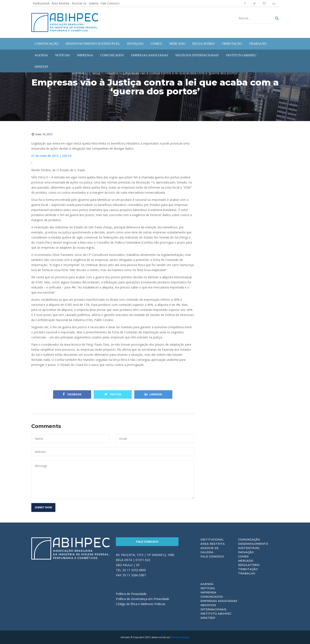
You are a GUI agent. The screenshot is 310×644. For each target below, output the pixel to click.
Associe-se (79, 3)
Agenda (207, 584)
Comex (243, 556)
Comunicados (212, 597)
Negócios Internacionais (213, 607)
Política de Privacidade (131, 594)
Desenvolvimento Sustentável (253, 546)
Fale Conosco (110, 3)
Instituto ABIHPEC (216, 614)
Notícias (208, 588)
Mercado (246, 561)
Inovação (246, 552)
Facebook (72, 394)
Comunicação (249, 539)
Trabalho (247, 573)
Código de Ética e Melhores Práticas (141, 604)
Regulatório (249, 565)
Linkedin (153, 394)
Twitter (113, 394)
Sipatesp (208, 618)
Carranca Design (180, 637)
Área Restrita (60, 3)
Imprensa (208, 592)
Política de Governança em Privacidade (143, 599)
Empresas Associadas (219, 601)
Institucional (41, 3)
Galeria (94, 3)
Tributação (248, 569)
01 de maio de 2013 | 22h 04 (51, 156)
